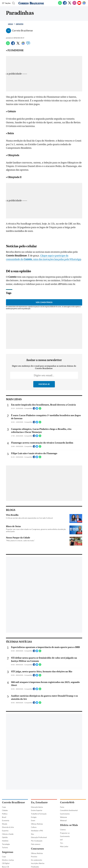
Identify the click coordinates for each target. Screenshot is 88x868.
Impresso (8, 852)
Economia (6, 820)
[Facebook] (65, 4)
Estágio (34, 817)
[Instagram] (74, 4)
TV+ (62, 843)
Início (10, 24)
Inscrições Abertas (38, 863)
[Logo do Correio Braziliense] (31, 3)
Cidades (5, 810)
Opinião (5, 837)
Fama (62, 807)
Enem (33, 820)
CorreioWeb (67, 802)
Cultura (34, 827)
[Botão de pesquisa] (13, 3)
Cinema (63, 830)
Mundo (5, 824)
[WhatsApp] (60, 4)
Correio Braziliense (13, 802)
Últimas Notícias (37, 824)
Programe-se (65, 833)
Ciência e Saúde (8, 834)
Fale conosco (36, 844)
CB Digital (6, 863)
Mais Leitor (64, 846)
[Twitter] (70, 4)
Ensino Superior (37, 810)
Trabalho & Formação (39, 814)
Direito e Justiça (8, 860)
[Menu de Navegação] (6, 3)
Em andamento (37, 860)
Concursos (37, 849)
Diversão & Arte (8, 827)
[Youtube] (79, 4)
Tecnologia (6, 844)
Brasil (4, 817)
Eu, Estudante (39, 802)
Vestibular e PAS (37, 831)
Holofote (5, 841)
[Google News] (84, 4)
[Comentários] (28, 44)
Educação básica (37, 807)
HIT (61, 840)
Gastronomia (65, 814)
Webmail (63, 820)
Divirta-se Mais (69, 825)
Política (5, 814)
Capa (4, 807)
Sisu (32, 834)
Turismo (5, 847)
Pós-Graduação (37, 841)
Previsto (34, 857)
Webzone (63, 817)
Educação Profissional (39, 837)
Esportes (20, 24)
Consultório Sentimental (69, 810)
